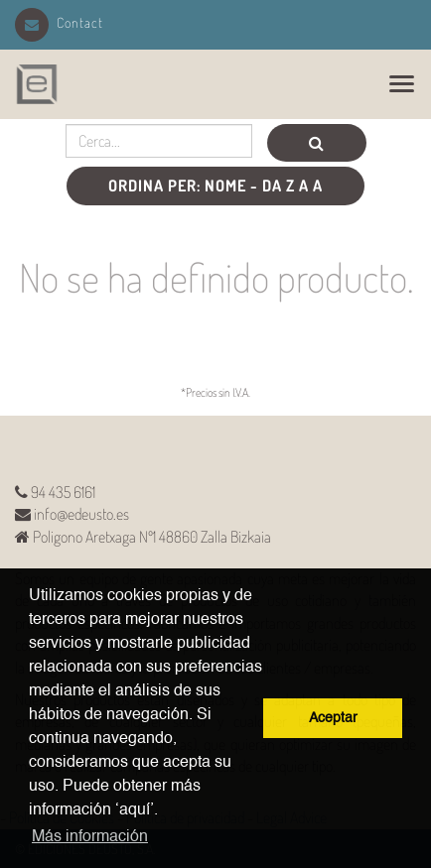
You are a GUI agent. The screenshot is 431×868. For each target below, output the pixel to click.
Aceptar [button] (333, 718)
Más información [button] (90, 837)
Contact (59, 22)
